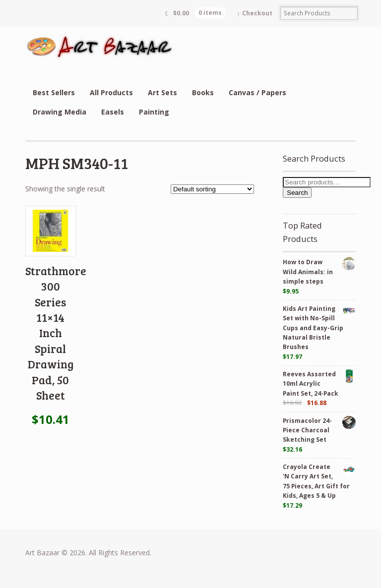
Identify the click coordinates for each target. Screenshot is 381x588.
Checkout (257, 13)
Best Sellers (54, 92)
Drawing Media (60, 112)
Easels (113, 112)
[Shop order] (212, 189)
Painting (154, 112)
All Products (111, 92)
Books (203, 92)
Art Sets (162, 92)
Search (297, 193)
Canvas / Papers (257, 92)
